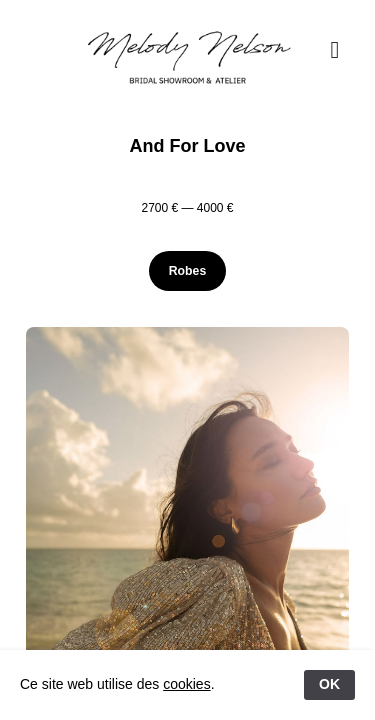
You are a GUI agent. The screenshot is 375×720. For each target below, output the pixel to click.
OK (329, 684)
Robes (187, 271)
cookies (186, 684)
